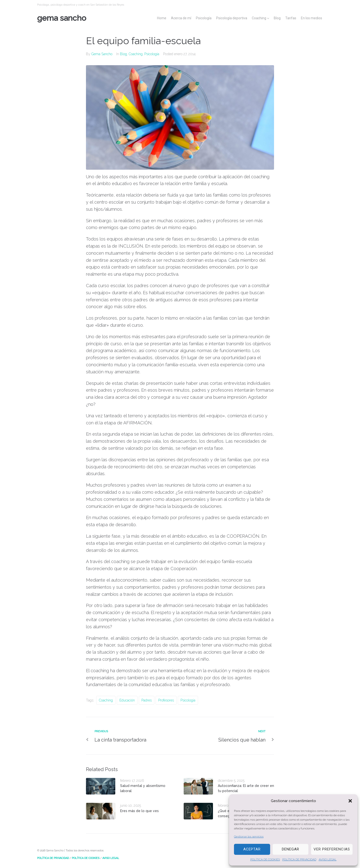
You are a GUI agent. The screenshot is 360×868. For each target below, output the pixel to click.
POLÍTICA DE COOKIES (265, 859)
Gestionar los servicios (249, 837)
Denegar (291, 849)
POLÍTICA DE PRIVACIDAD (299, 859)
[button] (350, 801)
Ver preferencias (332, 849)
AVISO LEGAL (328, 859)
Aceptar (252, 849)
